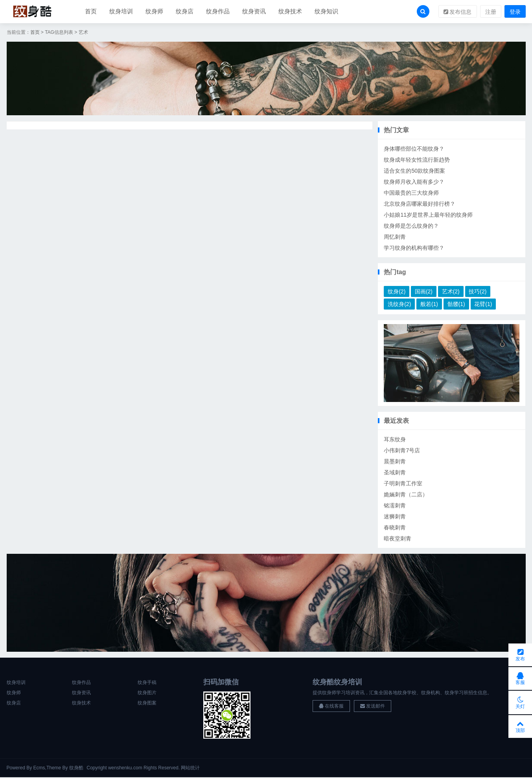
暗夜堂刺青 (398, 539)
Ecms (39, 769)
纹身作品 (218, 12)
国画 (424, 292)
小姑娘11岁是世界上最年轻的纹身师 (428, 215)
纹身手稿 (147, 683)
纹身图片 (147, 693)
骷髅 (456, 304)
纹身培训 (121, 12)
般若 (429, 304)
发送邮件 (373, 707)
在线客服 (331, 707)
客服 (520, 677)
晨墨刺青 (395, 462)
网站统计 (190, 769)
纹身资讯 (254, 12)
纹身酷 (76, 769)
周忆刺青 (395, 237)
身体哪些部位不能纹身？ (414, 149)
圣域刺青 (395, 473)
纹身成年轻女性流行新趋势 (417, 160)
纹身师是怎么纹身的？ (411, 226)
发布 (520, 653)
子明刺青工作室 (403, 484)
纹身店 (185, 12)
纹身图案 (147, 704)
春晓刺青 (395, 528)
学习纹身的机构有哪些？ (414, 248)
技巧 (478, 292)
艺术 (451, 292)
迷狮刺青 (395, 517)
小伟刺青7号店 (402, 451)
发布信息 (458, 12)
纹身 (397, 292)
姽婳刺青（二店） (406, 495)
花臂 (483, 304)
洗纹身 (399, 304)
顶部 (520, 726)
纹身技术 (290, 12)
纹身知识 (326, 12)
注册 (491, 12)
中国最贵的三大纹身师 (411, 193)
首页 (91, 12)
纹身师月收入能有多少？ (414, 182)
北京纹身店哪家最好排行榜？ (420, 204)
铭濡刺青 (395, 506)
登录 (515, 12)
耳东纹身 (395, 440)
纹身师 (154, 12)
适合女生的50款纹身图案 (414, 171)
